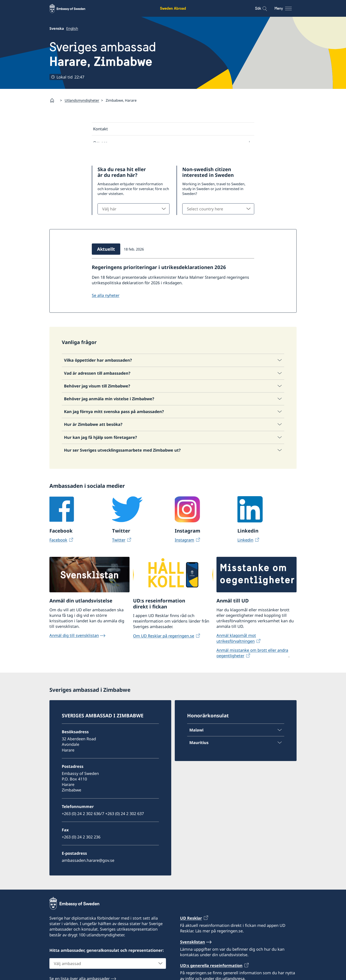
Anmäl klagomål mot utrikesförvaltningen (236, 652)
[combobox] (134, 223)
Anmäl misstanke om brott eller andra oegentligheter (252, 666)
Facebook (58, 553)
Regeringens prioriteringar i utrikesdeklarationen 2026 (159, 281)
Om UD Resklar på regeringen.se (164, 649)
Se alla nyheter (106, 309)
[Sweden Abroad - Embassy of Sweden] (71, 8)
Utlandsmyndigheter (82, 100)
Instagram (184, 553)
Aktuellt (101, 157)
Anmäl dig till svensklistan (74, 649)
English (72, 28)
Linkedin (245, 553)
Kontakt (101, 129)
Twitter (119, 553)
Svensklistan (193, 955)
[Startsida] (54, 100)
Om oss (100, 143)
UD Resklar (191, 932)
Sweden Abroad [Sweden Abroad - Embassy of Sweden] (173, 8)
